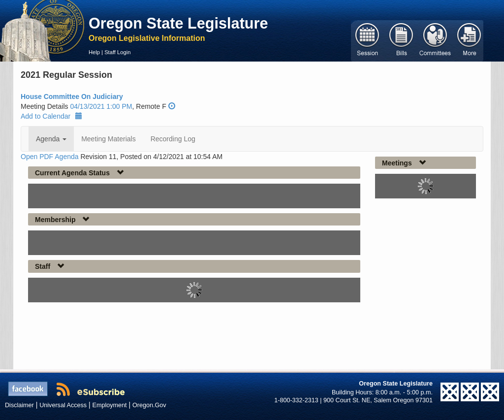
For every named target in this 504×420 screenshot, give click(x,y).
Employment (110, 405)
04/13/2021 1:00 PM (101, 106)
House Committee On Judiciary (72, 97)
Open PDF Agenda (50, 157)
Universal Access (63, 405)
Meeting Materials (109, 139)
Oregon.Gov (149, 405)
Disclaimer (19, 405)
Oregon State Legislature (178, 23)
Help (94, 52)
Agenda (51, 139)
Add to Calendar (51, 116)
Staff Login (117, 52)
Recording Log (173, 139)
